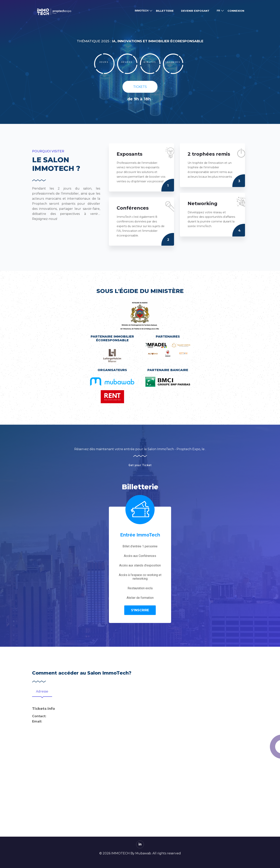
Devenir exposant (195, 11)
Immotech (142, 11)
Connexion (236, 11)
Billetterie (165, 11)
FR (218, 11)
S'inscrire (140, 610)
